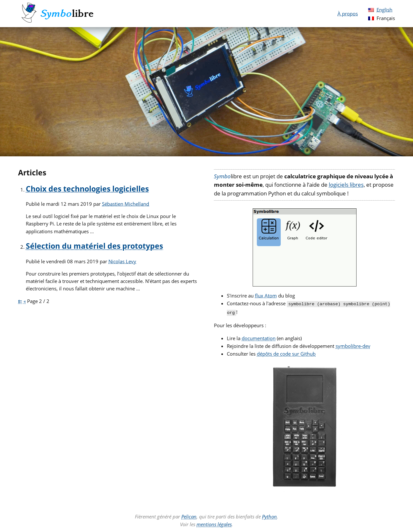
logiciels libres (346, 185)
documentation (259, 337)
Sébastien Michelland (126, 204)
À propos (348, 14)
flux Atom (266, 296)
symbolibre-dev (353, 345)
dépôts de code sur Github (286, 352)
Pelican (189, 515)
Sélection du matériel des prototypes (94, 246)
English (384, 10)
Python (269, 515)
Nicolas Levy (122, 261)
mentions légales (214, 523)
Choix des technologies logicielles (87, 189)
